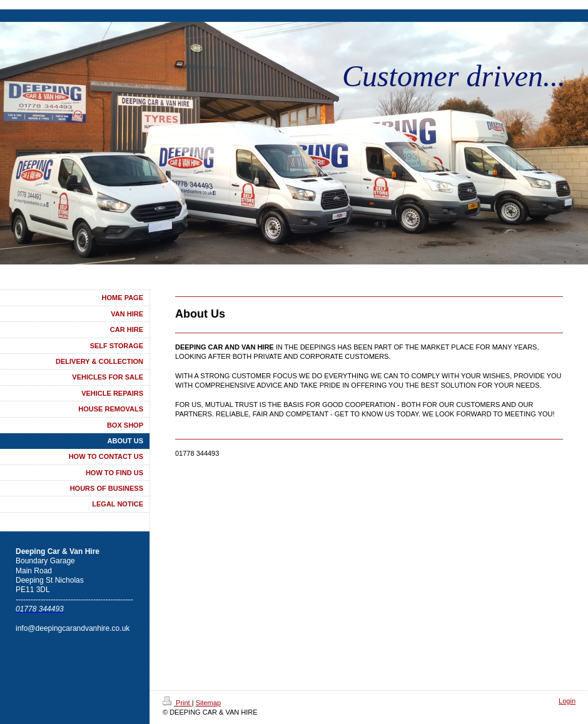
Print (177, 703)
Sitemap (208, 703)
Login (567, 701)
